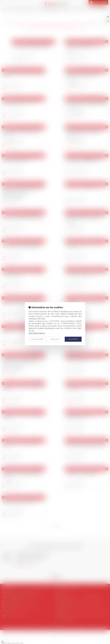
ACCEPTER (73, 339)
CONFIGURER (37, 339)
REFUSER (55, 339)
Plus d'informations (37, 333)
